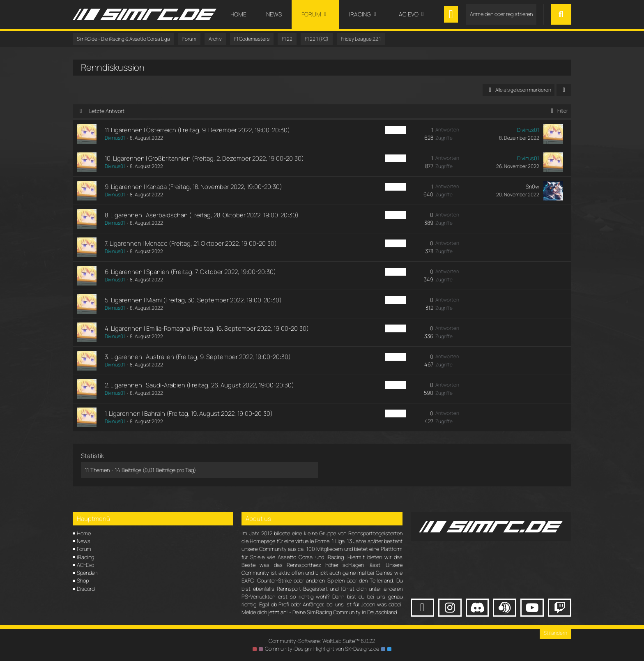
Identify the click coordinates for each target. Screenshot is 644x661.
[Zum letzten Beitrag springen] (553, 134)
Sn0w (532, 187)
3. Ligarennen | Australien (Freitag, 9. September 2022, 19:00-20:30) (198, 357)
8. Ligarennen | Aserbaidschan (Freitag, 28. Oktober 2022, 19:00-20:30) (202, 215)
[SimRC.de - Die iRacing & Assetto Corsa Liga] (145, 14)
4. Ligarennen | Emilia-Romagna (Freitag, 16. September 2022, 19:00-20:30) (207, 328)
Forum (84, 549)
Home (84, 533)
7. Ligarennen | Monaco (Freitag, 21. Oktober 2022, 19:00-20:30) (191, 243)
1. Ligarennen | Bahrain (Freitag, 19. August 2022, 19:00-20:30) (189, 413)
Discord (86, 589)
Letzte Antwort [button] (107, 111)
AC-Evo (85, 565)
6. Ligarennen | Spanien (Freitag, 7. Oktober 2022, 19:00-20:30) (190, 272)
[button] (564, 90)
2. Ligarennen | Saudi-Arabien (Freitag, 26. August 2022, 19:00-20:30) (199, 385)
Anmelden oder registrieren (501, 14)
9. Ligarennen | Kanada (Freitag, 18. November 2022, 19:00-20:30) (193, 187)
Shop (83, 580)
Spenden (87, 573)
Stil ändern (555, 633)
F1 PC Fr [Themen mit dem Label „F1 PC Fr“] (395, 130)
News (84, 541)
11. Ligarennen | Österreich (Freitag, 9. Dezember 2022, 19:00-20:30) (197, 130)
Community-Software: (322, 641)
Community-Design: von (322, 649)
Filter (558, 111)
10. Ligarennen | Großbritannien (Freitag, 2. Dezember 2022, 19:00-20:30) (204, 158)
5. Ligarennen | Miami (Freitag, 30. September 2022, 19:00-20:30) (193, 300)
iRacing (85, 557)
